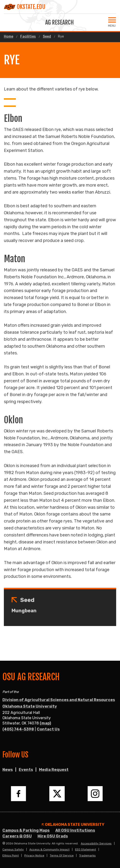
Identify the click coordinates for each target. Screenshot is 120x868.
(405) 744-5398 (18, 729)
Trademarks (87, 855)
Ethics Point (11, 855)
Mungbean (24, 611)
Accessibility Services (96, 843)
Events (26, 770)
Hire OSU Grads (53, 836)
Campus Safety (13, 849)
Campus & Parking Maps (26, 830)
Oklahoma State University (30, 706)
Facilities (28, 37)
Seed (47, 37)
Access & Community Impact (49, 849)
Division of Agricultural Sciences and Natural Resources (59, 700)
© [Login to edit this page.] (4, 843)
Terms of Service (62, 855)
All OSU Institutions (75, 830)
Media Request (54, 770)
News (8, 770)
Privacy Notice (34, 855)
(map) (45, 723)
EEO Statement (85, 849)
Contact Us (48, 729)
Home (9, 37)
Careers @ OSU (17, 836)
